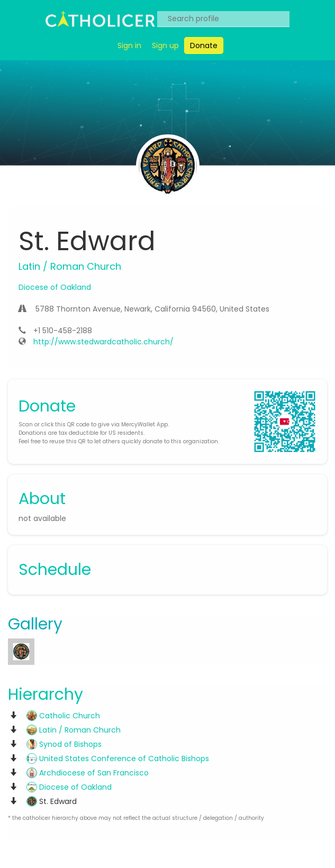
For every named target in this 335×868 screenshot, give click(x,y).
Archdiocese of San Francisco (88, 773)
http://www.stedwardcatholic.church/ (103, 342)
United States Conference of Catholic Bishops (118, 759)
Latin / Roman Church (74, 730)
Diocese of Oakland (55, 287)
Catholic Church (63, 716)
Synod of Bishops (64, 744)
